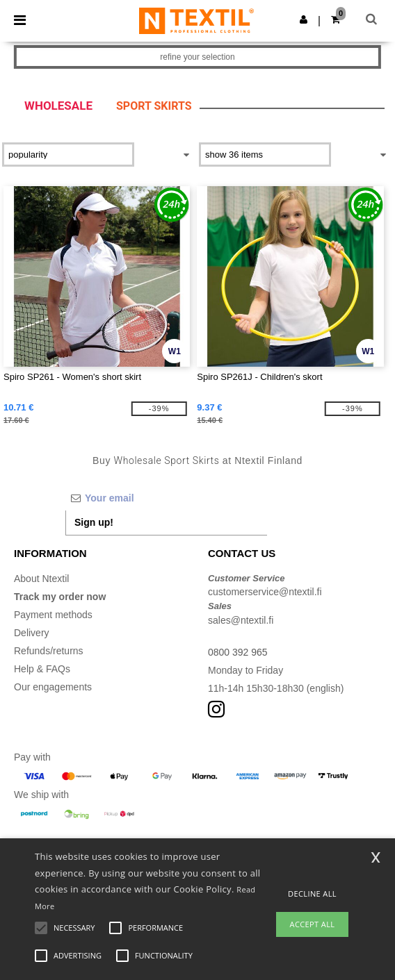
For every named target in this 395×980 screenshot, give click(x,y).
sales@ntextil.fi (241, 620)
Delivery (32, 633)
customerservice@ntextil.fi (265, 592)
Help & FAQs (42, 669)
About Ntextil (41, 579)
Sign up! (94, 522)
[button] (304, 19)
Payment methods (53, 615)
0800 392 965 (238, 652)
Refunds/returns (49, 651)
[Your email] (166, 498)
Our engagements (53, 687)
